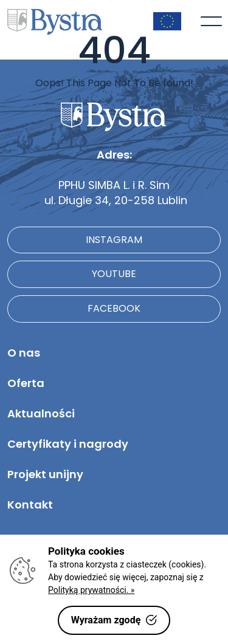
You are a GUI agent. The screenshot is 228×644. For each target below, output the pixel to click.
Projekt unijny (45, 474)
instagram (114, 240)
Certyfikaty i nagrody (68, 444)
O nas (24, 353)
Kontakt (30, 505)
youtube (114, 274)
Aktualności (41, 413)
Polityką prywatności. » (91, 590)
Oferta (26, 383)
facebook (114, 308)
